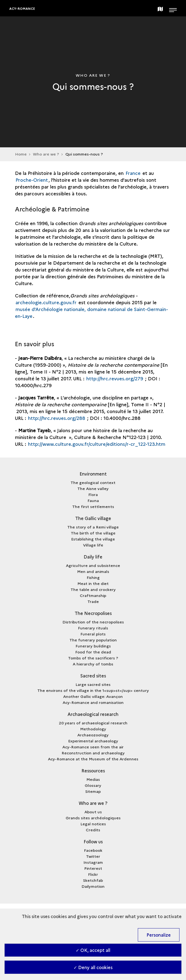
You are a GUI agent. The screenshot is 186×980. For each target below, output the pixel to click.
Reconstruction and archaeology (93, 753)
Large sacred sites (93, 684)
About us (93, 812)
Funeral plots (93, 634)
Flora (93, 494)
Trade (93, 601)
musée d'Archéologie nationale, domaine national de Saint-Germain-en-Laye (92, 312)
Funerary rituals (93, 628)
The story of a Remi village (93, 527)
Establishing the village (93, 539)
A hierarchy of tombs (93, 664)
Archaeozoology (93, 735)
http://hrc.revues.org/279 (115, 378)
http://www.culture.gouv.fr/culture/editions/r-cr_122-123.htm (97, 444)
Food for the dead (93, 652)
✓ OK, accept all (93, 950)
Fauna (93, 500)
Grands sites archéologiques (93, 818)
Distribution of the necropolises (93, 622)
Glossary (93, 785)
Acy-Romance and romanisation (93, 702)
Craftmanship (93, 595)
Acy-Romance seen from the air (93, 747)
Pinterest (93, 868)
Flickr (93, 874)
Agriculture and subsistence (93, 565)
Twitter (93, 856)
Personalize (159, 935)
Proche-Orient (32, 180)
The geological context (93, 482)
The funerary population (93, 640)
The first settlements (93, 506)
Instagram (93, 862)
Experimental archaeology (93, 741)
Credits (93, 830)
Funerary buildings (93, 646)
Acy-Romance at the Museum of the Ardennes (93, 759)
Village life (93, 545)
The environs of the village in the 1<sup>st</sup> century (93, 690)
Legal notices (93, 824)
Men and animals (93, 571)
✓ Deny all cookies (93, 967)
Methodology (93, 729)
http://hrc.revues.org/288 (57, 418)
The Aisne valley (93, 488)
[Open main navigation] (173, 8)
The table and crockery (93, 589)
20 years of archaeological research (93, 723)
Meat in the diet (93, 583)
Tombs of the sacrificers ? (93, 658)
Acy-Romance (22, 9)
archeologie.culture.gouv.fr (46, 302)
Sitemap (93, 791)
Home (21, 154)
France (134, 173)
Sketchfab (93, 880)
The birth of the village (93, 533)
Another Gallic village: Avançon (93, 696)
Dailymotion (93, 886)
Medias (93, 779)
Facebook (93, 850)
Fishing (93, 577)
